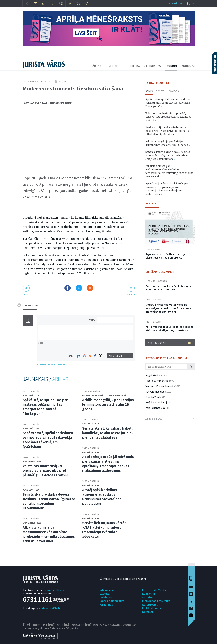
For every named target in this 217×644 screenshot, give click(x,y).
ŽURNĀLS (98, 66)
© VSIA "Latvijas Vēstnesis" (118, 625)
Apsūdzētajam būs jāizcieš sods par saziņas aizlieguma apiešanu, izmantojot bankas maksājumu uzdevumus (108, 464)
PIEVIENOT (116, 356)
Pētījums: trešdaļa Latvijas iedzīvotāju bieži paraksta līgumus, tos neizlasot (169, 328)
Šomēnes (174, 91)
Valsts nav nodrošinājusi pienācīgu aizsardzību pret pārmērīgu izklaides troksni (45, 470)
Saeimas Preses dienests (160, 386)
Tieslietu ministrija (157, 381)
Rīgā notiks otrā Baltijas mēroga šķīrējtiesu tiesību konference (166, 256)
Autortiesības (151, 605)
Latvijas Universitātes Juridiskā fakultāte (106, 395)
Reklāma (106, 597)
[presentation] (116, 347)
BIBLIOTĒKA (132, 66)
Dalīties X (79, 288)
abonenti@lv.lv (54, 590)
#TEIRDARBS (152, 66)
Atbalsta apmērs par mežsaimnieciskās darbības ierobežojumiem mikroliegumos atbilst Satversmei (49, 534)
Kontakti (148, 612)
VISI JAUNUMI (170, 343)
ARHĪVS (186, 66)
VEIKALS (114, 66)
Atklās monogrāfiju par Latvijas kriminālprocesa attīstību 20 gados (108, 404)
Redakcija (148, 594)
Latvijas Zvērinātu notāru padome (47, 103)
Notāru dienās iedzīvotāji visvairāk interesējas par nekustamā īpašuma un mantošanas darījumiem (169, 308)
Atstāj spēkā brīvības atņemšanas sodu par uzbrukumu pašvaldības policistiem (102, 497)
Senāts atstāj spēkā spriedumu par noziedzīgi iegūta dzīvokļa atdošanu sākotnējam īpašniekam (48, 440)
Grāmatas (107, 605)
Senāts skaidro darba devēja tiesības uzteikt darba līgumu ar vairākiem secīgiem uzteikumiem (49, 501)
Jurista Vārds (153, 397)
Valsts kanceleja (155, 408)
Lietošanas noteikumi (156, 601)
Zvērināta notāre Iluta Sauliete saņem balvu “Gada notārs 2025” (169, 288)
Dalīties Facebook (68, 288)
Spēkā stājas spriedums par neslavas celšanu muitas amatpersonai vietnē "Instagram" (45, 407)
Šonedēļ (161, 91)
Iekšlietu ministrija (157, 402)
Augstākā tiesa (31, 395)
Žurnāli (105, 594)
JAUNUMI (171, 66)
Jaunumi (63, 81)
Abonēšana (107, 590)
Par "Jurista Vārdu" (155, 590)
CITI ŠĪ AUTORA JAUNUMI (160, 272)
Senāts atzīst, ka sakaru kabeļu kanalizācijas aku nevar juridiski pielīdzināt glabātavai (108, 433)
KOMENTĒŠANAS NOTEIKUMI (51, 365)
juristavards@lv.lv (49, 608)
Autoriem (148, 597)
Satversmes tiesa (32, 461)
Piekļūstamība (151, 608)
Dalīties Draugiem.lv (90, 288)
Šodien (149, 91)
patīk (26, 295)
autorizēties (175, 3)
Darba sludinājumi (112, 601)
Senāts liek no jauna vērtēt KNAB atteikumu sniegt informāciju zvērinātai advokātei (104, 530)
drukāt (131, 295)
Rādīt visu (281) (170, 419)
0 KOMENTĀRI (31, 305)
